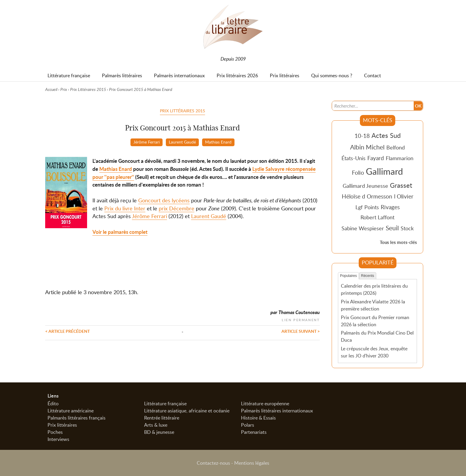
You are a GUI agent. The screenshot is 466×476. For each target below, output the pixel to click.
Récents (368, 276)
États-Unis (354, 158)
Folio (358, 172)
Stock (407, 228)
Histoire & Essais (258, 418)
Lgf (359, 207)
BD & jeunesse (159, 432)
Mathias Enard (218, 142)
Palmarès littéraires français (77, 418)
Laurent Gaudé (182, 142)
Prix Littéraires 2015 (88, 89)
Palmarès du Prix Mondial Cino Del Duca (377, 336)
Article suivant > (301, 331)
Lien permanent (301, 319)
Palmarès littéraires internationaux (277, 411)
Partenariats (254, 432)
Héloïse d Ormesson (367, 196)
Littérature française (165, 404)
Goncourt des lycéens (164, 200)
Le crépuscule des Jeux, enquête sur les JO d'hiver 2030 (374, 352)
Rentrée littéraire (162, 418)
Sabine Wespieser (363, 228)
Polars (248, 425)
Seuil (392, 228)
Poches (55, 432)
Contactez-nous (213, 463)
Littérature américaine (71, 411)
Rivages (390, 207)
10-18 (362, 136)
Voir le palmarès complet (120, 232)
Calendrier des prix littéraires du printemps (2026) (374, 289)
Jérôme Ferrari (147, 142)
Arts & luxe (156, 425)
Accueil (51, 89)
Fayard (376, 158)
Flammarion (400, 158)
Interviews (58, 439)
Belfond (396, 147)
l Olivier (404, 196)
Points (372, 207)
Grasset (401, 185)
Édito (53, 404)
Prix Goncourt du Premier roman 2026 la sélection (375, 321)
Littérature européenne (265, 404)
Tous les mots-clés (398, 242)
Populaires (348, 276)
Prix (64, 89)
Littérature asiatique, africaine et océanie (187, 411)
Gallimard (384, 171)
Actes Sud (386, 135)
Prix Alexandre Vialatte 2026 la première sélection (373, 305)
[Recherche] (373, 106)
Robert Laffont (377, 217)
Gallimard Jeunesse (365, 186)
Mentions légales (252, 463)
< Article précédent (67, 331)
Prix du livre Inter (125, 208)
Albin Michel (367, 147)
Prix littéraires (62, 425)
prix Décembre (177, 208)
